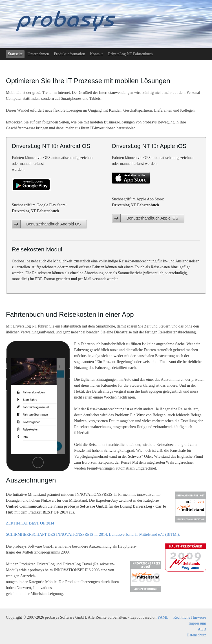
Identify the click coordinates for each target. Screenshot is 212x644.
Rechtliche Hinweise (190, 617)
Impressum (197, 623)
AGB (202, 629)
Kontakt (96, 54)
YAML (163, 617)
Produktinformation (69, 54)
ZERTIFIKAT (30, 523)
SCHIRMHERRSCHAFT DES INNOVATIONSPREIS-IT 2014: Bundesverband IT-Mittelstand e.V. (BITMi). (93, 535)
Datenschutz (196, 635)
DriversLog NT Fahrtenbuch (130, 54)
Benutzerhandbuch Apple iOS (152, 218)
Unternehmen (38, 54)
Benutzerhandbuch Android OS (53, 224)
